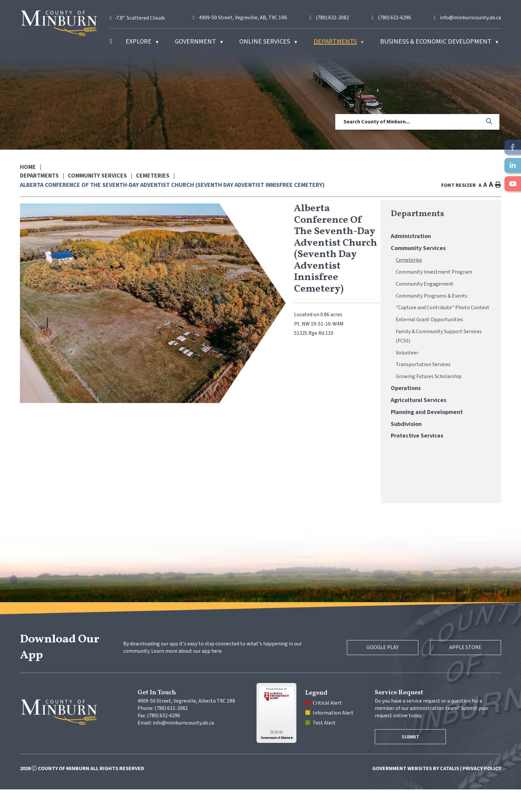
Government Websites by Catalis (416, 791)
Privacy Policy (482, 791)
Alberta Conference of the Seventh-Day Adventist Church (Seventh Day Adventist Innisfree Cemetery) (172, 185)
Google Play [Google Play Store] (379, 670)
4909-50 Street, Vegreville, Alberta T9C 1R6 (186, 724)
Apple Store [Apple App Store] (464, 670)
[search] (408, 122)
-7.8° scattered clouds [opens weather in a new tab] (140, 18)
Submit (412, 759)
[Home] (111, 42)
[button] (489, 122)
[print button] (498, 185)
